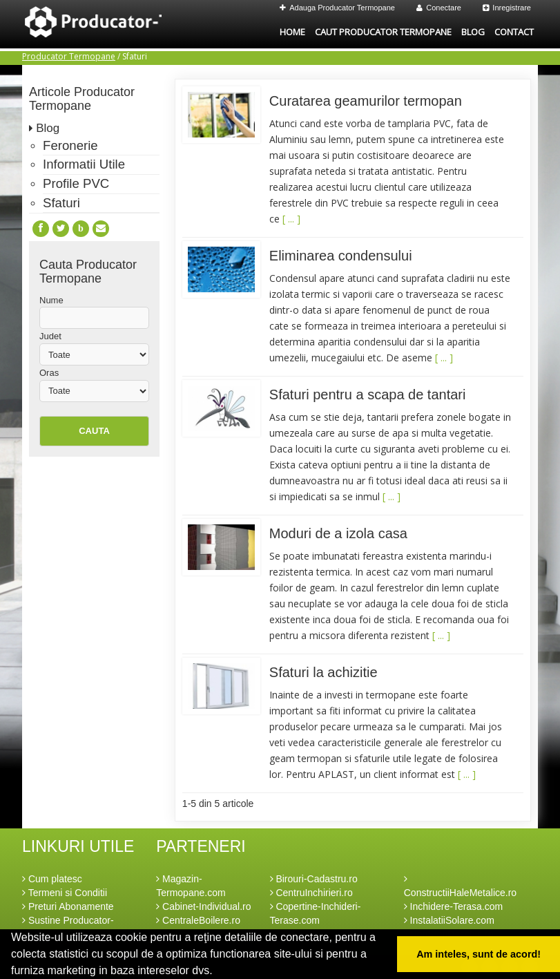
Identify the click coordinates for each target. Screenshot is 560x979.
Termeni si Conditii (65, 893)
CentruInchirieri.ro (311, 893)
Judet (50, 336)
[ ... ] (291, 219)
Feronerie (70, 145)
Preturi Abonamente (68, 906)
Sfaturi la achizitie (324, 672)
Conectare (439, 8)
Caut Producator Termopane (383, 32)
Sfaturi (61, 203)
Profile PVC (76, 183)
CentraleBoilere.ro (198, 920)
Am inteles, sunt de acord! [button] (479, 954)
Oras (49, 373)
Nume (51, 300)
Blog (473, 32)
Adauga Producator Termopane (337, 8)
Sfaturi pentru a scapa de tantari (368, 395)
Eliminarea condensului (341, 256)
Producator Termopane (69, 56)
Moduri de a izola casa (338, 533)
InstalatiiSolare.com (449, 920)
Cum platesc (52, 879)
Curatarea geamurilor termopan (366, 101)
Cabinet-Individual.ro (203, 906)
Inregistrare (507, 8)
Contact (514, 32)
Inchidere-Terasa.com (454, 906)
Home (292, 32)
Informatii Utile (84, 164)
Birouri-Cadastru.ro (314, 879)
